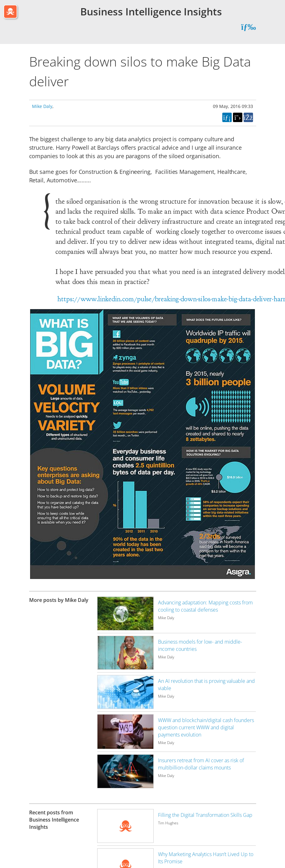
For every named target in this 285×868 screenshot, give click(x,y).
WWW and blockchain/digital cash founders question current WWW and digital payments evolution (206, 727)
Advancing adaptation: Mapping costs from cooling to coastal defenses (205, 606)
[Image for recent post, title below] (125, 826)
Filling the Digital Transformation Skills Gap (205, 815)
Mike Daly (42, 106)
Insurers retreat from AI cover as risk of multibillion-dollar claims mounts (201, 764)
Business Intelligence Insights (151, 11)
